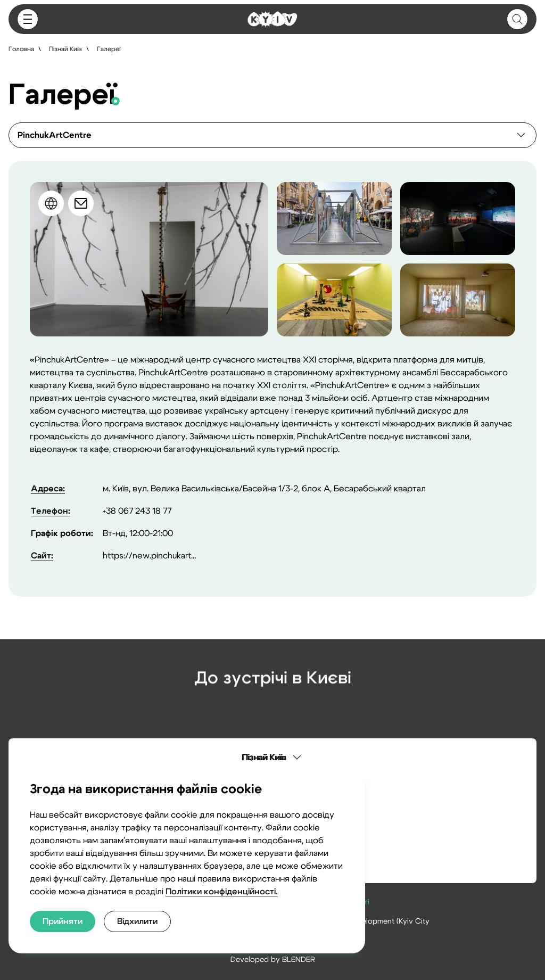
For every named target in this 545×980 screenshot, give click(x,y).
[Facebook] (272, 710)
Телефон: (51, 511)
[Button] (28, 19)
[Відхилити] (137, 921)
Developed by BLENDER (273, 960)
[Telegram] (302, 710)
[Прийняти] (63, 921)
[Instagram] (243, 710)
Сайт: (42, 556)
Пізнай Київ (65, 49)
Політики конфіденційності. (222, 892)
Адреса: (48, 489)
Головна (21, 49)
